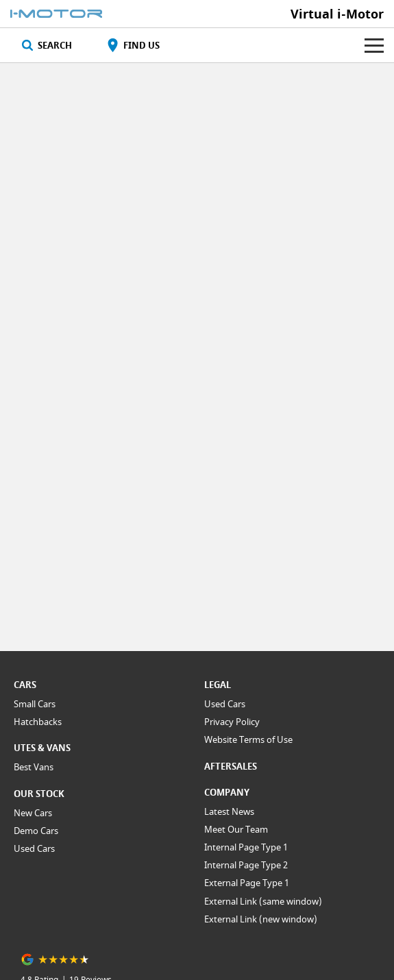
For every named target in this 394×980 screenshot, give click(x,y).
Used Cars (34, 848)
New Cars (33, 813)
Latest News (229, 811)
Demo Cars (36, 831)
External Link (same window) (263, 901)
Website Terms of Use (248, 739)
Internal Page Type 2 (246, 865)
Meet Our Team (236, 829)
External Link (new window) (261, 919)
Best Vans (34, 767)
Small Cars (35, 704)
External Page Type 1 (247, 883)
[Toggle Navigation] (374, 45)
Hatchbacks (38, 722)
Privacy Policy (232, 722)
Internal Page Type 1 (246, 847)
